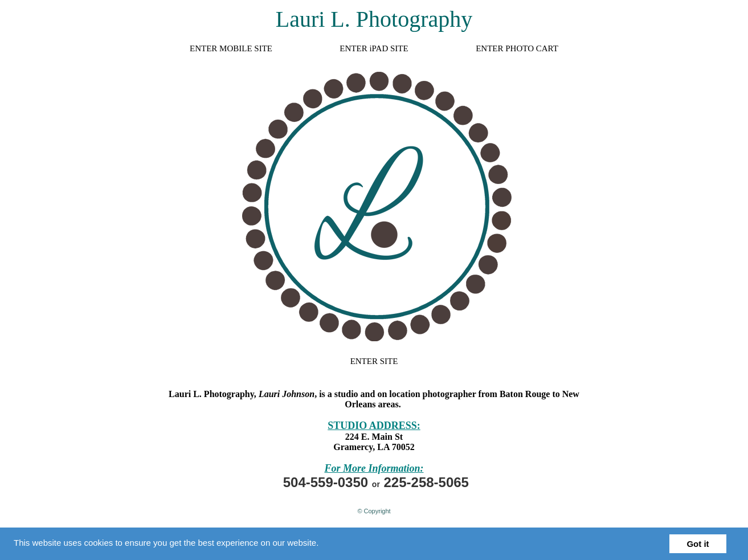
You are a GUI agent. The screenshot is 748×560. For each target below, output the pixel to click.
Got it (698, 544)
